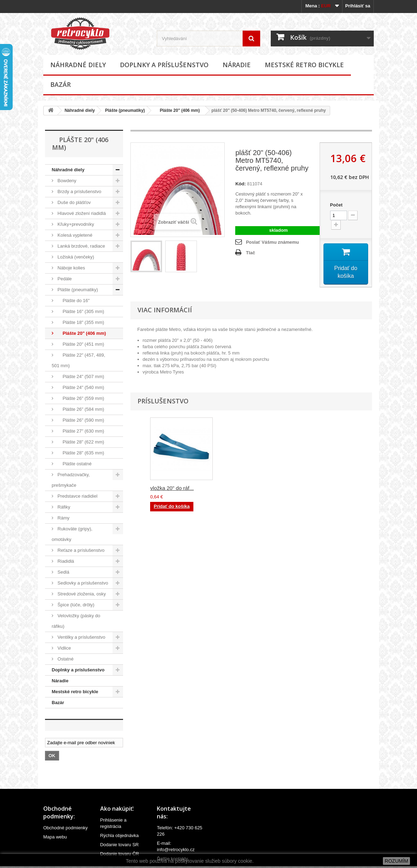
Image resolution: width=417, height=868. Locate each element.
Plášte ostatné (74, 464)
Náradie (237, 65)
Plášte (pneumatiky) (125, 110)
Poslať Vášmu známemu (272, 242)
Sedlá (63, 572)
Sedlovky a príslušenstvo (82, 583)
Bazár (60, 84)
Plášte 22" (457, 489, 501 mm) (78, 360)
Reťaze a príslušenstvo (80, 550)
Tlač (250, 253)
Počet (336, 205)
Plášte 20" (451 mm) (80, 344)
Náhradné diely (78, 65)
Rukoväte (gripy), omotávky (72, 534)
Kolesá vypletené (74, 235)
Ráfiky (63, 507)
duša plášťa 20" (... (172, 489)
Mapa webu (55, 837)
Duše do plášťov (73, 202)
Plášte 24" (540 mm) (80, 387)
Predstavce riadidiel (77, 496)
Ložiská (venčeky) (75, 257)
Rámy (63, 518)
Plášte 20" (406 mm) (177, 110)
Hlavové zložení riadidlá (81, 213)
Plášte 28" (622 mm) (80, 442)
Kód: (240, 184)
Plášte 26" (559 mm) (80, 398)
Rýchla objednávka (120, 835)
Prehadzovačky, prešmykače (71, 480)
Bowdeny (66, 181)
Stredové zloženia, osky (81, 594)
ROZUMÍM (396, 861)
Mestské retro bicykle (304, 65)
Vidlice (64, 648)
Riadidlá (65, 561)
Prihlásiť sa (358, 6)
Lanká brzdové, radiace (81, 246)
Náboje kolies (71, 268)
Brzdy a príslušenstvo (79, 192)
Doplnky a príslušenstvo (164, 65)
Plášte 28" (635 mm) (80, 453)
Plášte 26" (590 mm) (80, 420)
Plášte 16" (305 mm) (80, 311)
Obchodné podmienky (65, 828)
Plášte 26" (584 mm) (80, 409)
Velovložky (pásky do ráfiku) (76, 621)
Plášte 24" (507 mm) (80, 376)
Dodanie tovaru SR (120, 845)
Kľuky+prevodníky (75, 224)
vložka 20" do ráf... (311, 489)
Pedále (64, 279)
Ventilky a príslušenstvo (81, 637)
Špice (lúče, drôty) (75, 605)
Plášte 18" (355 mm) (80, 322)
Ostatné (65, 659)
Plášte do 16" (73, 301)
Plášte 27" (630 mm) (80, 431)
